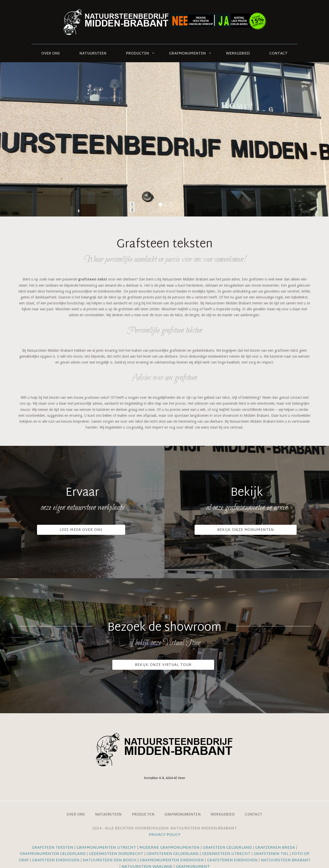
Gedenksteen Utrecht (227, 854)
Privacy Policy (165, 835)
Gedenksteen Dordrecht (116, 854)
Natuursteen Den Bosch (110, 860)
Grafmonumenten (188, 54)
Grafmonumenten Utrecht (106, 848)
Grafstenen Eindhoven (232, 860)
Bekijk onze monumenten (246, 530)
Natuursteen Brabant (286, 860)
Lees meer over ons (81, 530)
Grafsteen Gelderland (227, 848)
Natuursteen (93, 54)
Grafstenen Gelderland (173, 854)
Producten (138, 54)
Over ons (51, 54)
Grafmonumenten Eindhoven (172, 860)
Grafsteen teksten (53, 848)
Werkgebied (238, 54)
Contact (278, 54)
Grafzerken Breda (275, 848)
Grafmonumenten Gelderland (53, 854)
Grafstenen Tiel (271, 854)
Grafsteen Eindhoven (56, 860)
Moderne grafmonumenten (169, 848)
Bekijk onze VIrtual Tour (163, 665)
